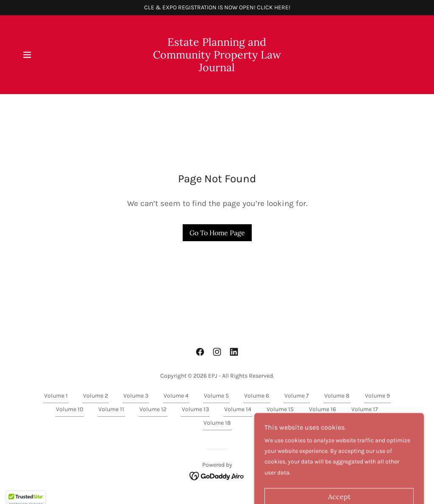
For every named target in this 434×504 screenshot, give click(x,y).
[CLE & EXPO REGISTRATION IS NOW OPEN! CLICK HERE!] (217, 8)
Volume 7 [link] (297, 396)
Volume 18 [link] (217, 423)
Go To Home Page (217, 233)
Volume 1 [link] (56, 396)
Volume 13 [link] (195, 409)
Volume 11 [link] (111, 409)
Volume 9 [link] (377, 396)
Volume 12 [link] (153, 409)
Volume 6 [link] (257, 396)
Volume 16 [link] (323, 409)
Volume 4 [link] (176, 396)
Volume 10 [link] (70, 409)
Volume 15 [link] (280, 409)
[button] (27, 55)
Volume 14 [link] (238, 409)
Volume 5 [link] (216, 396)
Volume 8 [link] (337, 396)
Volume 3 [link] (136, 396)
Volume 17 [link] (365, 409)
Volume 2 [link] (96, 396)
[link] (217, 69)
